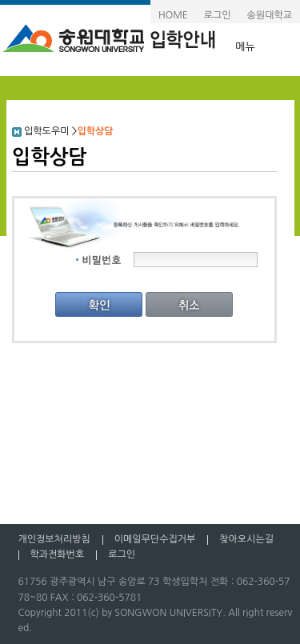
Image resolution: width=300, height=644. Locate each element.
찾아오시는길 (246, 539)
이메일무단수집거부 (155, 539)
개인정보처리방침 (54, 539)
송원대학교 (270, 15)
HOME (173, 15)
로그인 (218, 15)
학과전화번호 (58, 554)
